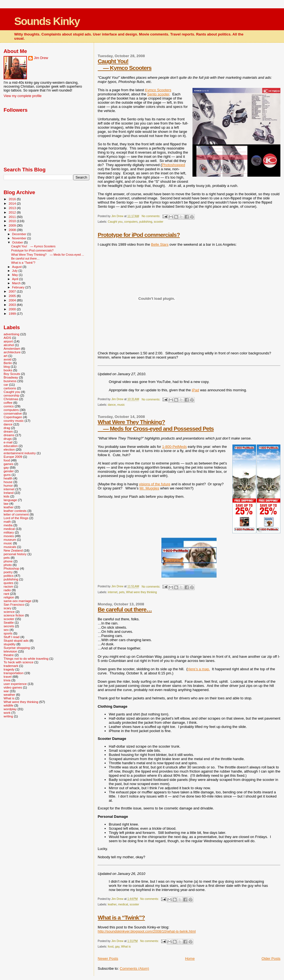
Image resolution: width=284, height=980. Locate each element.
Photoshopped (173, 165)
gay (117, 947)
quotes (8, 583)
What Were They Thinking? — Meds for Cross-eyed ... (48, 255)
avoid (7, 359)
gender (9, 471)
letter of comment (16, 514)
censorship (12, 395)
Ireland (9, 493)
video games (13, 687)
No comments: (151, 216)
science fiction (14, 615)
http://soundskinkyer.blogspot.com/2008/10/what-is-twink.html (147, 931)
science (9, 612)
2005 (13, 296)
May (16, 275)
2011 (13, 217)
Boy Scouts (12, 374)
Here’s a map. (199, 669)
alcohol (9, 345)
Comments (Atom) (134, 968)
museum (10, 539)
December (20, 234)
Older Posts (271, 959)
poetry (8, 572)
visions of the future (155, 484)
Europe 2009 (13, 457)
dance (112, 405)
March (17, 283)
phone (8, 561)
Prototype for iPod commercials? (139, 235)
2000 (13, 309)
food (111, 947)
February (19, 287)
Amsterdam (12, 348)
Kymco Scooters (158, 90)
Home (190, 959)
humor (8, 485)
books (8, 370)
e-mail (8, 442)
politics (9, 576)
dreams (9, 435)
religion (9, 597)
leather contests (15, 511)
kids (7, 496)
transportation (14, 673)
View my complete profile (23, 96)
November (20, 238)
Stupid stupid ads (16, 640)
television (10, 651)
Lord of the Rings (16, 518)
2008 (13, 230)
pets (122, 592)
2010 (13, 221)
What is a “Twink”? (121, 917)
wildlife (8, 705)
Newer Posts (108, 959)
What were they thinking (142, 592)
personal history (15, 554)
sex (6, 630)
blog (7, 366)
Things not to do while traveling (26, 658)
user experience (15, 684)
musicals (10, 547)
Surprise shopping (17, 648)
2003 (13, 305)
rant (6, 594)
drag (7, 428)
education (11, 446)
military (9, 532)
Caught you (115, 222)
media (8, 525)
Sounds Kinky (47, 21)
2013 (13, 208)
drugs (8, 439)
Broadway (11, 377)
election (9, 449)
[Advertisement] (31, 755)
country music (14, 421)
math (7, 521)
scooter (159, 222)
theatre (9, 655)
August (17, 267)
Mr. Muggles (149, 488)
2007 (13, 291)
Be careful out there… (125, 609)
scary (7, 608)
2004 (13, 300)
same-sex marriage (17, 601)
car (6, 384)
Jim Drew (41, 58)
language (10, 500)
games (8, 464)
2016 (13, 199)
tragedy (9, 669)
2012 (13, 212)
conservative (13, 413)
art (6, 356)
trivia (7, 680)
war (6, 691)
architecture (12, 352)
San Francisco (14, 604)
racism (8, 586)
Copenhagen (13, 417)
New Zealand (13, 550)
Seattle (9, 622)
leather (112, 904)
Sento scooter (158, 94)
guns (7, 475)
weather (9, 695)
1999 (13, 313)
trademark (11, 666)
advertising (12, 334)
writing (8, 716)
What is (126, 947)
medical (123, 904)
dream (8, 431)
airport (8, 341)
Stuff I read (12, 637)
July (15, 271)
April (16, 279)
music (121, 405)
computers (131, 222)
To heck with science (18, 662)
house (8, 482)
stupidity (10, 644)
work (7, 713)
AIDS (7, 338)
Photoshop (11, 568)
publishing (146, 222)
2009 (13, 225)
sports (8, 633)
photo (8, 565)
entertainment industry (20, 453)
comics (9, 406)
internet (113, 592)
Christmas (11, 399)
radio (7, 590)
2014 (13, 203)
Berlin (8, 363)
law (6, 503)
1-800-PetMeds (175, 447)
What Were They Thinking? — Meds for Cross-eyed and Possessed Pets (156, 425)
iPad (196, 390)
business (10, 381)
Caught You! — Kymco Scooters (125, 64)
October (18, 242)
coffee (8, 403)
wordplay (10, 709)
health (8, 478)
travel (8, 676)
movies (9, 536)
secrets (9, 626)
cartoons (10, 388)
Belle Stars (160, 244)
